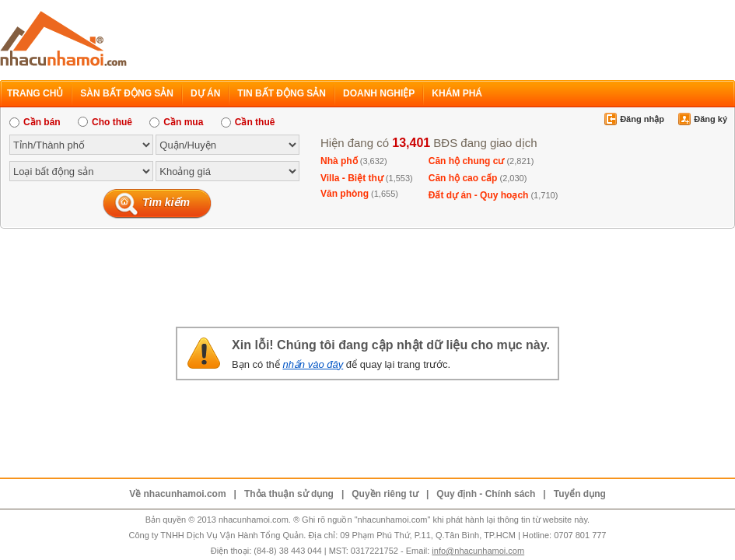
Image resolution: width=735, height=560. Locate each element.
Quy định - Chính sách (486, 494)
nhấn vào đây (313, 364)
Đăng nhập (642, 119)
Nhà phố (339, 161)
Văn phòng (345, 194)
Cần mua (176, 122)
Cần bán (35, 122)
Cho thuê (105, 122)
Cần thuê (248, 122)
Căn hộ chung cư (467, 161)
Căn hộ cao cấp (463, 178)
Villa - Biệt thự (352, 178)
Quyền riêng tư (385, 494)
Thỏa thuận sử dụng (289, 494)
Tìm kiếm (166, 202)
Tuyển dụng (580, 494)
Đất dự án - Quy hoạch (479, 195)
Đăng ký (710, 119)
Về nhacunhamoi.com (177, 494)
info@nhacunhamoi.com (478, 551)
